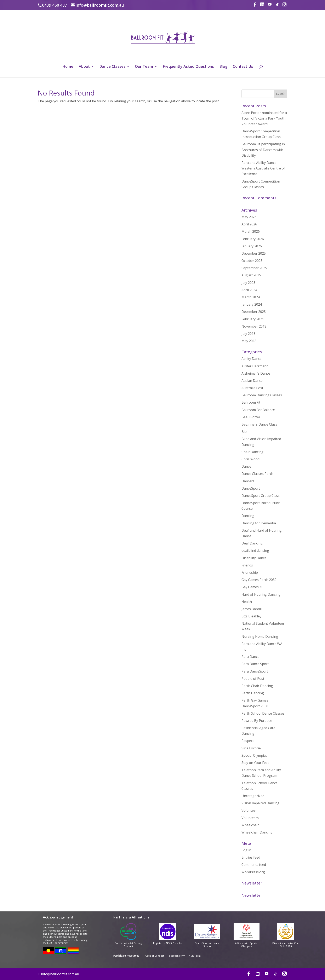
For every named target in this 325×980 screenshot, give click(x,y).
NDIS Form (195, 956)
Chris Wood (250, 459)
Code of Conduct (155, 956)
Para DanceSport (255, 671)
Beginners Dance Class (259, 424)
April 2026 (249, 224)
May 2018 (249, 341)
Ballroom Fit (251, 402)
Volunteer (249, 810)
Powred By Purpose (257, 721)
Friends (247, 565)
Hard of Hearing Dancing (261, 594)
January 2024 (252, 304)
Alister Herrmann (255, 366)
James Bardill (252, 609)
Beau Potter (251, 417)
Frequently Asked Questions (188, 67)
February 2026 (253, 239)
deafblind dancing (255, 550)
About (84, 67)
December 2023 (254, 312)
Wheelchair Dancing (257, 832)
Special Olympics (254, 755)
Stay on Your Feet (255, 763)
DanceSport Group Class (261, 496)
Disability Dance (254, 558)
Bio (244, 432)
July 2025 (248, 283)
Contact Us (243, 67)
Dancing (248, 516)
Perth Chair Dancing (257, 686)
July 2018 (248, 334)
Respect (248, 741)
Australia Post (252, 388)
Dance (246, 466)
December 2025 (254, 253)
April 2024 (249, 290)
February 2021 (253, 319)
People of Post (253, 679)
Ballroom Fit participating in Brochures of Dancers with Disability (263, 150)
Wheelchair (250, 825)
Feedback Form (176, 956)
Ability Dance (252, 359)
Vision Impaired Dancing (260, 803)
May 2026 (249, 217)
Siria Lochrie (251, 748)
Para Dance (250, 657)
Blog (223, 67)
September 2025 (254, 268)
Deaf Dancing (252, 543)
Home (68, 67)
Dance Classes (112, 67)
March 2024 (251, 297)
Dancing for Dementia (259, 523)
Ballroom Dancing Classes (262, 395)
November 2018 (254, 326)
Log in (246, 850)
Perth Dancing (253, 693)
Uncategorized (253, 796)
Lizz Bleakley (251, 616)
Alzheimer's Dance (256, 373)
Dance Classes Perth (257, 474)
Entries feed (251, 857)
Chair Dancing (252, 452)
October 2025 (252, 261)
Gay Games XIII (253, 587)
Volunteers (250, 818)
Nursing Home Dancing (260, 636)
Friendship (250, 572)
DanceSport (251, 488)
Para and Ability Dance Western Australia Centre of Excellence (263, 168)
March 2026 (251, 231)
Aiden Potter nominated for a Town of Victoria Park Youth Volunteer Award (264, 118)
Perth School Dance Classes (263, 713)
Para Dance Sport (255, 664)
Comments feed (254, 865)
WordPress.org (253, 872)
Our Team (144, 67)
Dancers (248, 481)
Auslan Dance (252, 381)
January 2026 (252, 246)
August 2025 (251, 275)
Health (247, 602)
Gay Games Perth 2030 (259, 580)
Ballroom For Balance (258, 410)
